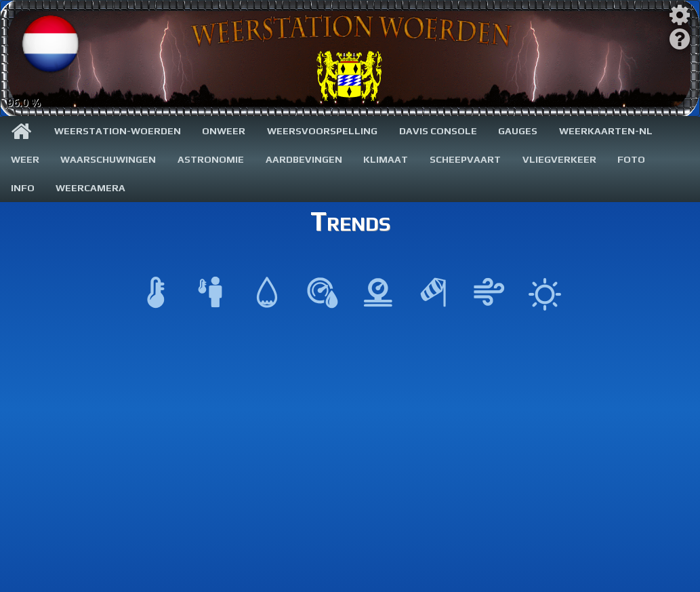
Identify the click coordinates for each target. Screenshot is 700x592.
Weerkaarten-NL (606, 131)
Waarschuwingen (108, 159)
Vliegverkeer (559, 159)
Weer (25, 159)
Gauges (518, 131)
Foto (631, 159)
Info (23, 188)
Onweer (224, 131)
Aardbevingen (304, 159)
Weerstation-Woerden (118, 131)
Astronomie (211, 159)
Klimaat (386, 159)
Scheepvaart (465, 159)
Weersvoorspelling (322, 131)
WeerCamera (90, 188)
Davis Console (438, 131)
